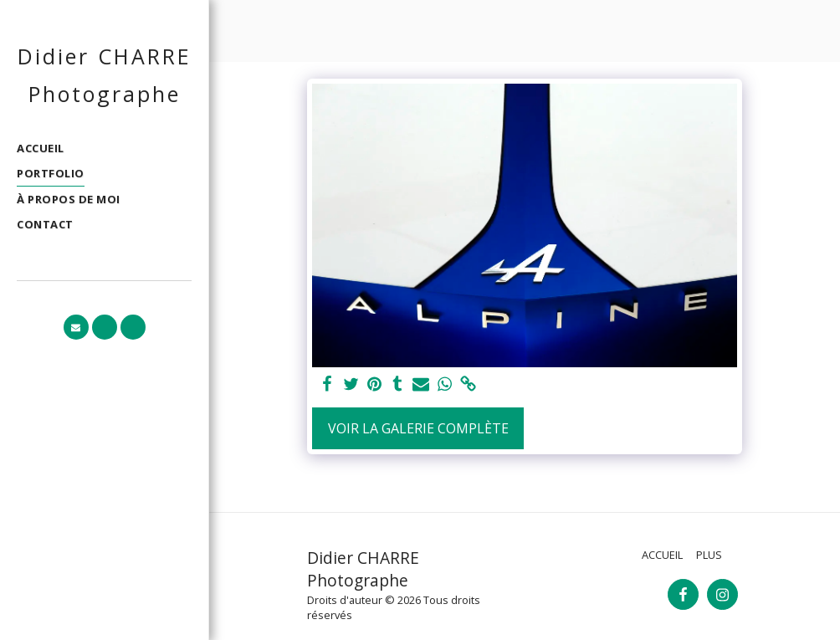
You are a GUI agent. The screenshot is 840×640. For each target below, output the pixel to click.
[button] (76, 327)
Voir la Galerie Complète (418, 428)
